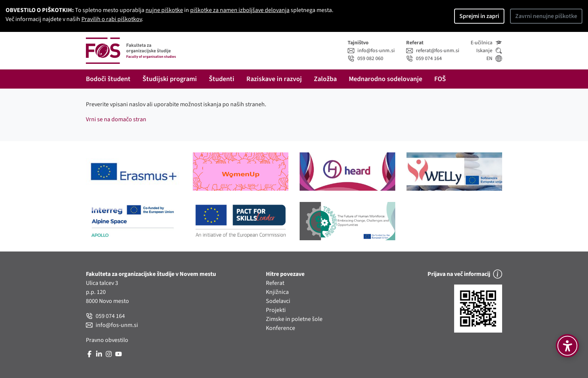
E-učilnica (486, 43)
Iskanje (489, 51)
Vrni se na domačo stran (116, 119)
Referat (275, 283)
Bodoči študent (108, 79)
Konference (280, 328)
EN (494, 59)
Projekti (276, 310)
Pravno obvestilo (107, 340)
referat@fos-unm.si (433, 51)
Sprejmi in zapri (479, 16)
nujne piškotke (164, 10)
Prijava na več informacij (465, 274)
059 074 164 (424, 59)
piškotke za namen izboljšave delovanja (240, 10)
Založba (325, 79)
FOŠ (440, 79)
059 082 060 (365, 59)
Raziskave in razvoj (274, 79)
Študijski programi (170, 79)
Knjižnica (277, 292)
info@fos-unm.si (371, 51)
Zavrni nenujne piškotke (546, 16)
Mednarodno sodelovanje (385, 79)
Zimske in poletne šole (294, 319)
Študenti (222, 79)
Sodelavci (278, 301)
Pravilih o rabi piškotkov (112, 19)
